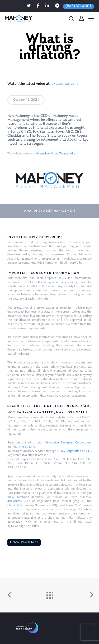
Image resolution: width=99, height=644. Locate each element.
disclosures (15, 501)
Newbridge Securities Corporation (68, 443)
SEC (89, 451)
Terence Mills (67, 154)
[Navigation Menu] (91, 19)
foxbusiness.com (64, 84)
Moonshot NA (45, 154)
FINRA (23, 447)
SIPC (32, 447)
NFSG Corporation (69, 451)
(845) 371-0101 (78, 6)
